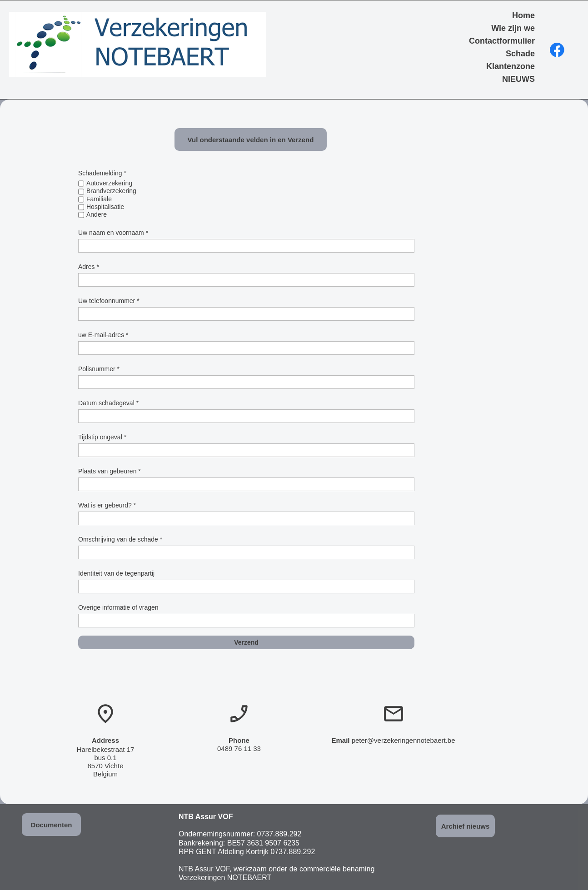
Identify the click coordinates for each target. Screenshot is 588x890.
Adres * (89, 267)
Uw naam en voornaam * (113, 233)
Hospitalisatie (105, 207)
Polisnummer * (99, 369)
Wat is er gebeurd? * (107, 505)
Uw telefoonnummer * (109, 301)
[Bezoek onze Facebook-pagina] (557, 50)
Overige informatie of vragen (118, 607)
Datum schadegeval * (108, 403)
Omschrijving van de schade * (120, 539)
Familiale (99, 199)
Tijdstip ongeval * (102, 437)
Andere (97, 214)
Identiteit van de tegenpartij (116, 573)
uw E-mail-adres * (103, 335)
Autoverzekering (109, 183)
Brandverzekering (111, 191)
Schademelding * (102, 173)
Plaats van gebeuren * (110, 471)
